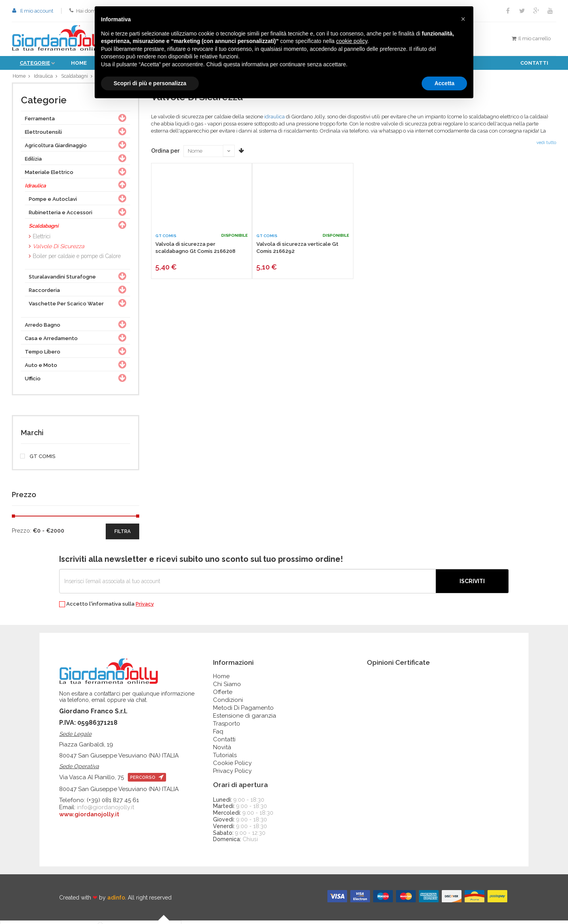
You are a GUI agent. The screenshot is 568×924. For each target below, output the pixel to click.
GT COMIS (38, 460)
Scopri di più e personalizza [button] (150, 83)
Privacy (145, 607)
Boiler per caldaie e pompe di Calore (77, 259)
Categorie (35, 63)
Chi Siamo (227, 687)
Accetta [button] (444, 83)
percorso (147, 781)
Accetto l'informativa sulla (106, 607)
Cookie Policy (232, 766)
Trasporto (227, 727)
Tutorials (225, 758)
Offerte (223, 695)
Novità (222, 750)
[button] (463, 19)
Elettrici (42, 239)
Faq (218, 735)
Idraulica (44, 78)
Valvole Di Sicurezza (59, 249)
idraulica (275, 120)
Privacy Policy (232, 774)
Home (79, 63)
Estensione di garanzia (245, 719)
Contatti (534, 63)
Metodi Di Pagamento (243, 711)
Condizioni (228, 703)
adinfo (116, 901)
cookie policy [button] (352, 41)
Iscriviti (472, 584)
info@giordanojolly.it (106, 811)
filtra (122, 535)
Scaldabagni (76, 78)
